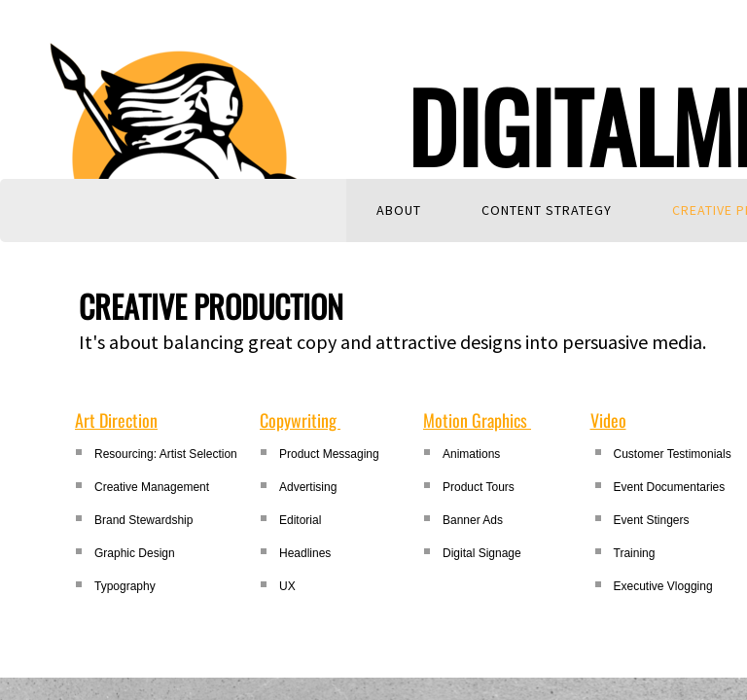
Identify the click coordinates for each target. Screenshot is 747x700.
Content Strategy (547, 210)
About (399, 210)
